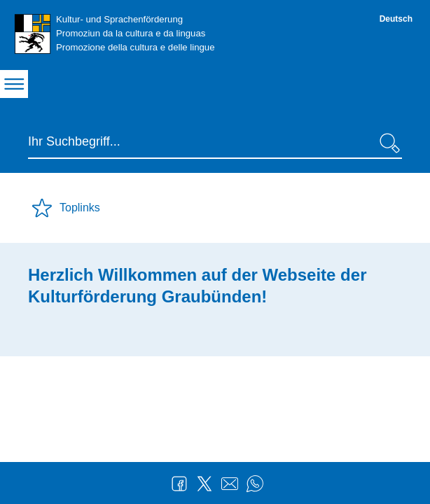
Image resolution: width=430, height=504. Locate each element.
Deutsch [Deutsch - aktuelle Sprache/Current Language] (396, 19)
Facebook (179, 484)
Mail (230, 484)
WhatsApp (255, 484)
